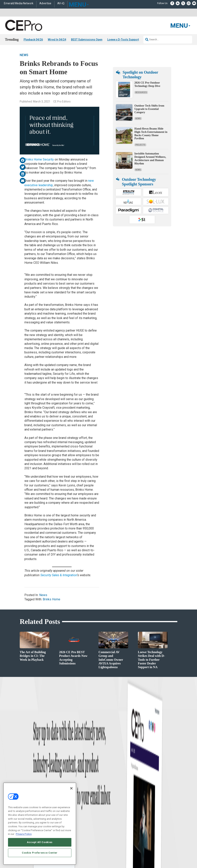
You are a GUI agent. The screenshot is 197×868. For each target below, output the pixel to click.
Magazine (103, 785)
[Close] (71, 788)
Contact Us (151, 808)
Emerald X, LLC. (149, 830)
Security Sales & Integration (59, 575)
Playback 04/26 (33, 40)
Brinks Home (51, 599)
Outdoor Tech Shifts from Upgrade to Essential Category (149, 109)
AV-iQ (61, 3)
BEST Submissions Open (87, 40)
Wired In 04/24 (57, 40)
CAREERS (76, 836)
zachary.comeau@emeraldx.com (162, 788)
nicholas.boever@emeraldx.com (162, 803)
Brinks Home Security (39, 159)
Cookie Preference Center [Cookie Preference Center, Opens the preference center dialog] (40, 853)
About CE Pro (105, 780)
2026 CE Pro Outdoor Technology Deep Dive (147, 84)
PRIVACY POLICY (166, 839)
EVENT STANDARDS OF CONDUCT (141, 836)
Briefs (8, 780)
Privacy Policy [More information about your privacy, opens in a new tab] (24, 834)
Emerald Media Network (19, 3)
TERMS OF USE (147, 839)
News (24, 55)
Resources (141, 92)
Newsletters (105, 790)
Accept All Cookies (40, 842)
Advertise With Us (108, 775)
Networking (58, 775)
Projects (140, 145)
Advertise (45, 3)
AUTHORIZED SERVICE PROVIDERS (102, 836)
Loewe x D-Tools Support (123, 40)
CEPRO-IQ (104, 794)
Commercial (58, 780)
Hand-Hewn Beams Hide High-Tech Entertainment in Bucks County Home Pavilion (151, 134)
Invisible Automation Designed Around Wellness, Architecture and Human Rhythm (150, 158)
